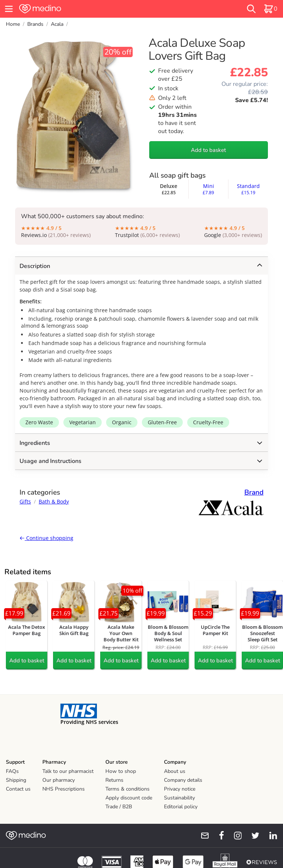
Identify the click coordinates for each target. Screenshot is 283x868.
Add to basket (208, 150)
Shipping (16, 780)
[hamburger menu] (9, 9)
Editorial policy (181, 807)
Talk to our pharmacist (68, 771)
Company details (183, 780)
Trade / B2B (119, 807)
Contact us (18, 789)
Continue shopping (46, 538)
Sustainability (179, 798)
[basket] (270, 9)
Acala (57, 24)
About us (175, 771)
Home (13, 24)
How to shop (121, 771)
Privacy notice (180, 789)
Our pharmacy (59, 780)
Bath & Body (54, 501)
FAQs (12, 771)
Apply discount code (129, 798)
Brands (35, 24)
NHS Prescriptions (64, 789)
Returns (114, 780)
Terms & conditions (127, 789)
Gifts (25, 501)
